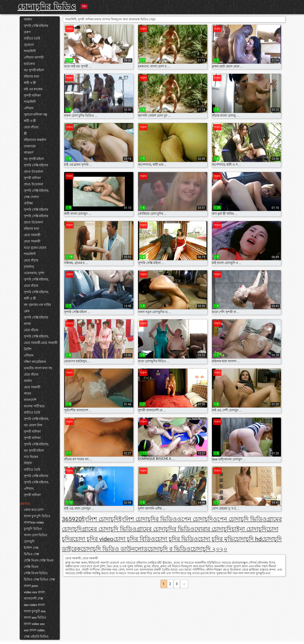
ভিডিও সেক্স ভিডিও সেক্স (39, 580)
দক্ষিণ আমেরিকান (35, 362)
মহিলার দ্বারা (31, 77)
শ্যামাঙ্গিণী (30, 51)
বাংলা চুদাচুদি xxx (35, 611)
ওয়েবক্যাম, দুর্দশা (34, 273)
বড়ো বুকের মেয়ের (35, 248)
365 (67, 519)
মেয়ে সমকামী (32, 235)
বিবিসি (28, 463)
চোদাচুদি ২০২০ (209, 549)
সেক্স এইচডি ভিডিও (36, 637)
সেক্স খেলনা (31, 197)
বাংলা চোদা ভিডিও (36, 535)
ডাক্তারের (30, 146)
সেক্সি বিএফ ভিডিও (36, 573)
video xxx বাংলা (34, 592)
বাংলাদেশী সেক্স (33, 599)
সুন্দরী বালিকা (32, 96)
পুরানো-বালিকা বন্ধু (36, 115)
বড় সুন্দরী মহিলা (34, 70)
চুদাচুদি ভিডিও (33, 529)
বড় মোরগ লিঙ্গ (33, 425)
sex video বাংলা (34, 605)
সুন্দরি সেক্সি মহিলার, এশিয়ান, (36, 485)
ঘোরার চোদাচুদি (213, 529)
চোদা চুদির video (93, 539)
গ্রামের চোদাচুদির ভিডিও (166, 529)
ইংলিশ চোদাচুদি (100, 519)
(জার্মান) (29, 267)
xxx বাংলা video (34, 630)
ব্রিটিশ (28, 349)
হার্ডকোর (29, 64)
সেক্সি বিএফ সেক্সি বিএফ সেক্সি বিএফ (39, 564)
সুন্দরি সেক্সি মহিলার (36, 26)
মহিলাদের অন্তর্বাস (35, 140)
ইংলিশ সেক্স (31, 548)
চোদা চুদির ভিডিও (177, 539)
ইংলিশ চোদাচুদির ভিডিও (148, 519)
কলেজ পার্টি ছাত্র (34, 406)
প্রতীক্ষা (28, 203)
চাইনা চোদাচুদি (249, 529)
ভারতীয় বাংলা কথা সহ (38, 368)
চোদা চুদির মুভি (216, 539)
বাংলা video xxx (34, 624)
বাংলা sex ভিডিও (35, 618)
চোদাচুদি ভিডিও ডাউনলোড (114, 549)
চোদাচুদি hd (248, 539)
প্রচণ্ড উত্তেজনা (33, 172)
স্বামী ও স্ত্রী (30, 83)
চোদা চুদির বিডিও (134, 539)
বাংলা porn (31, 586)
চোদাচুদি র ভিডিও (169, 549)
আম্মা (27, 324)
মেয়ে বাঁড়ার (31, 127)
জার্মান (28, 19)
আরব (27, 394)
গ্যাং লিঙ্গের (31, 457)
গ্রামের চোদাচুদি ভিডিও (109, 529)
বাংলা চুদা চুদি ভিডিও (37, 516)
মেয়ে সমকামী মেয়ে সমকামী (41, 343)
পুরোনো (29, 45)
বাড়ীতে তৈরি (32, 38)
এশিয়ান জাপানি (34, 57)
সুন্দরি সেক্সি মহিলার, (36, 191)
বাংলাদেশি (30, 400)
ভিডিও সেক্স (31, 554)
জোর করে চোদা (34, 510)
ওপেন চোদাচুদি (195, 519)
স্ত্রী (25, 134)
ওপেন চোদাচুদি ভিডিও (240, 519)
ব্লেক (27, 311)
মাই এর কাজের (33, 89)
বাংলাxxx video (34, 522)
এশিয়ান (29, 108)
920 (77, 519)
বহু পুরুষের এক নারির (37, 305)
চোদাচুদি (29, 541)
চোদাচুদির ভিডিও (47, 7)
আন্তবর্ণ (29, 153)
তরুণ (27, 32)
